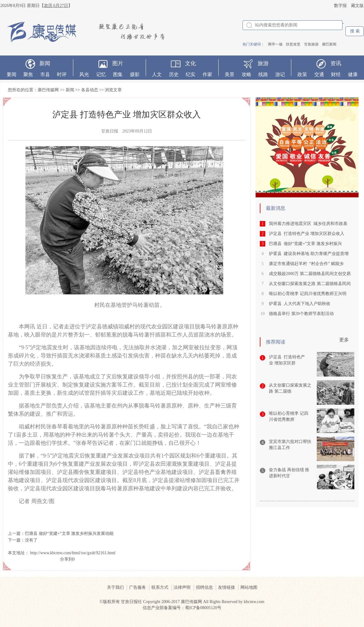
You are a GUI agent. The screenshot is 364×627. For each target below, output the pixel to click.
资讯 (336, 63)
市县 (45, 74)
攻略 (247, 74)
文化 (190, 63)
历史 (174, 74)
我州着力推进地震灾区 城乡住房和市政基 (308, 224)
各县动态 (90, 90)
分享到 (66, 559)
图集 (118, 74)
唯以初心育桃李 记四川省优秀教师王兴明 (308, 294)
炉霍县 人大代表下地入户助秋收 (300, 304)
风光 (84, 74)
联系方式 (160, 587)
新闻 (45, 63)
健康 (353, 74)
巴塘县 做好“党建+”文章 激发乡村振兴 (305, 244)
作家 (207, 74)
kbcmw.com (254, 602)
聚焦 (28, 74)
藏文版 (357, 6)
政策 (302, 74)
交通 (319, 74)
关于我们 (115, 587)
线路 (263, 74)
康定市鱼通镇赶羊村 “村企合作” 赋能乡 (306, 264)
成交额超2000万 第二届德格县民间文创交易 (310, 274)
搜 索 (355, 31)
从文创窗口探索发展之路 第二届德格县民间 (310, 284)
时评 (62, 74)
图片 (118, 63)
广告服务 (137, 587)
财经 (336, 74)
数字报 (340, 6)
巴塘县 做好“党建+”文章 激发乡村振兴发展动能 (69, 533)
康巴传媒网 (48, 90)
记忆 (101, 74)
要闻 (12, 74)
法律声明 (182, 587)
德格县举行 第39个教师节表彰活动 (301, 314)
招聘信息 (204, 587)
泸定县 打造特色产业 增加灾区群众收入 (307, 234)
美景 (230, 74)
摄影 (135, 74)
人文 (157, 74)
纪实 (190, 74)
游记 (280, 74)
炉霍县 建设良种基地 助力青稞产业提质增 (309, 254)
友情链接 (227, 587)
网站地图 (249, 587)
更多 (344, 340)
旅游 (263, 63)
